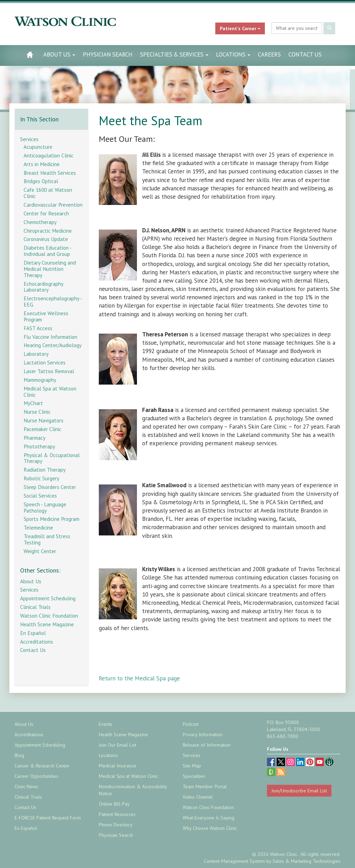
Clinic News (26, 787)
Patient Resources (117, 814)
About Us (59, 54)
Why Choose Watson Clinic (210, 828)
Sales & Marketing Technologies (306, 861)
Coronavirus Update (46, 239)
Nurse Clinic (37, 412)
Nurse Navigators (44, 420)
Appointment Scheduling (48, 598)
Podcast (191, 724)
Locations (233, 54)
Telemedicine (38, 527)
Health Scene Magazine (47, 624)
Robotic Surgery (41, 478)
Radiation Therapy (45, 470)
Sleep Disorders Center (50, 487)
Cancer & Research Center (42, 766)
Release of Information (207, 745)
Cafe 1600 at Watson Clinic (48, 193)
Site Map (192, 766)
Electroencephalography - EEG (53, 301)
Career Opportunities (36, 776)
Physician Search (108, 54)
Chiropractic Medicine (48, 231)
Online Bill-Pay (114, 804)
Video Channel (198, 797)
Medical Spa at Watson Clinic (50, 392)
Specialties (194, 776)
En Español (33, 633)
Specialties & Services (174, 54)
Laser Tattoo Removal (49, 371)
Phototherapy (39, 446)
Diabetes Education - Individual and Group (47, 251)
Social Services (40, 496)
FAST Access (38, 328)
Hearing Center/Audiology (53, 345)
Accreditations (37, 642)
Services (29, 139)
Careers (269, 54)
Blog (19, 755)
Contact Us (305, 54)
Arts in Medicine (42, 164)
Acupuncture (38, 147)
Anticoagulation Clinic (49, 155)
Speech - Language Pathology (45, 507)
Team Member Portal (205, 787)
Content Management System (234, 861)
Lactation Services (45, 362)
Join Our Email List (118, 745)
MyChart (33, 403)
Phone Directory (116, 825)
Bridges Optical (41, 181)
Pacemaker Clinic (42, 429)
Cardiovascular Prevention (53, 205)
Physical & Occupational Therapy (52, 458)
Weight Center (40, 551)
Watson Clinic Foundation (49, 616)
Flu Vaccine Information (50, 337)
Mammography (40, 380)
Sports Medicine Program (51, 519)
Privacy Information (203, 734)
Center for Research (46, 213)
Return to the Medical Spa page (139, 678)
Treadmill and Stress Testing (47, 539)
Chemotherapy (40, 222)
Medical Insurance (118, 766)
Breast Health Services (50, 173)
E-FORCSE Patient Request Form (48, 818)
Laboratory (36, 354)
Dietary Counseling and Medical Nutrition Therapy (50, 269)
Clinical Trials (35, 607)
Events (106, 724)
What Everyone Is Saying (209, 818)
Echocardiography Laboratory (43, 287)
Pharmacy (34, 438)
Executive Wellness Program (46, 316)
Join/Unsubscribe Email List (299, 791)
